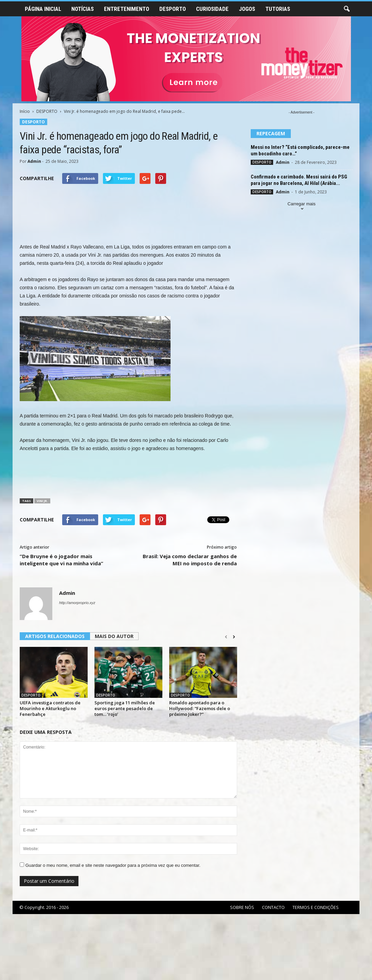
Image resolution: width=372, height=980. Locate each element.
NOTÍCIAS (83, 9)
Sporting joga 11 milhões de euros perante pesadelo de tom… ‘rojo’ (125, 708)
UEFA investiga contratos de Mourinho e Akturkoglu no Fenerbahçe (50, 708)
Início (25, 111)
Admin (34, 161)
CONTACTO (273, 907)
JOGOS (247, 9)
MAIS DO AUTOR (114, 636)
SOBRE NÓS (242, 907)
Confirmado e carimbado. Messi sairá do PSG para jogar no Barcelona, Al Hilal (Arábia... (299, 180)
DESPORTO (173, 9)
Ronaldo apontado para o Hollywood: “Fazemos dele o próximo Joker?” (200, 708)
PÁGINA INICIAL (43, 9)
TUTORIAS (278, 9)
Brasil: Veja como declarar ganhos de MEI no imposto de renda (190, 560)
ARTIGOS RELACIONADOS (55, 636)
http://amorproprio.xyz (77, 603)
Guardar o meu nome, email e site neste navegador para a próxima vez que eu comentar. (113, 865)
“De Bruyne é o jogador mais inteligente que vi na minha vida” (61, 560)
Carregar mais (301, 207)
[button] (347, 9)
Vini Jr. (42, 501)
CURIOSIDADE (212, 9)
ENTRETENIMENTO (127, 9)
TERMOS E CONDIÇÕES (316, 907)
